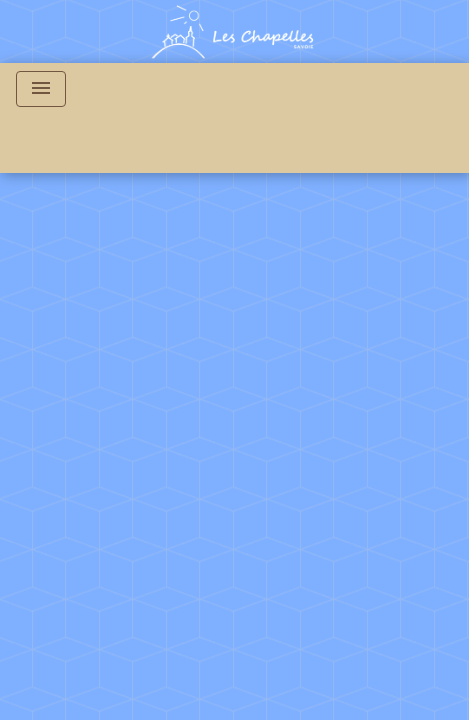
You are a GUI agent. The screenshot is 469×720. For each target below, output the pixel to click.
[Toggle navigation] (41, 89)
